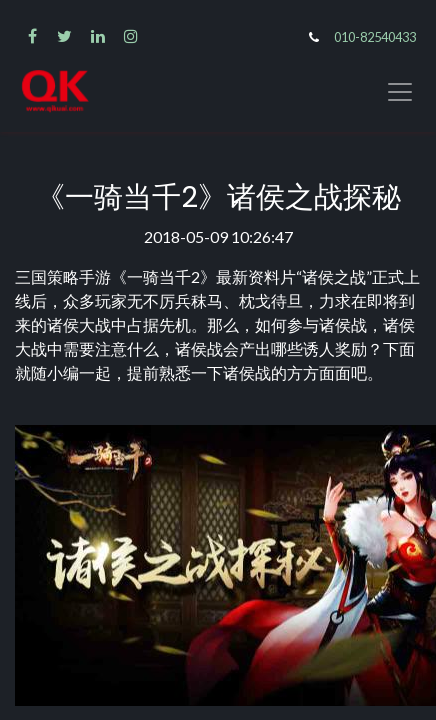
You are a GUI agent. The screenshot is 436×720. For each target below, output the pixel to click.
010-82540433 (375, 37)
